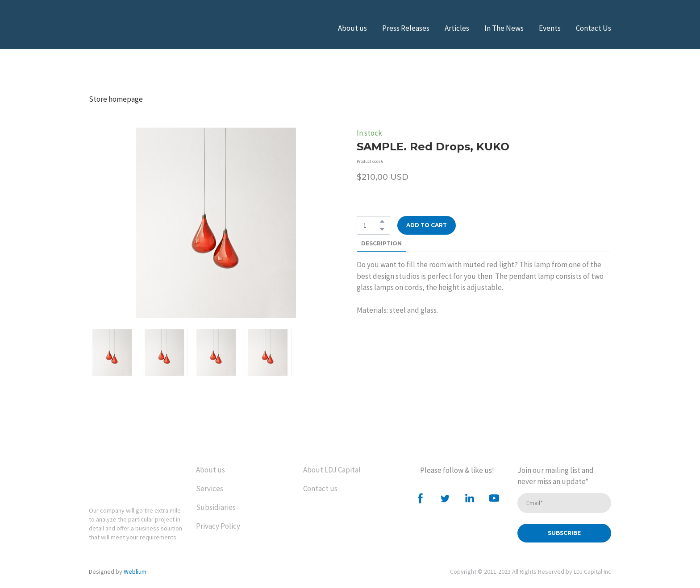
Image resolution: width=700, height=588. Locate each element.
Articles (457, 28)
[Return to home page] (127, 479)
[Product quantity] (371, 225)
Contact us (320, 489)
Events (550, 28)
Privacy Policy (218, 526)
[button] (382, 221)
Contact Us (594, 28)
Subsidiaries (216, 507)
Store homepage (116, 99)
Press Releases (406, 28)
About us (352, 28)
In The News (504, 28)
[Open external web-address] (133, 28)
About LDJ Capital (332, 470)
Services (210, 489)
